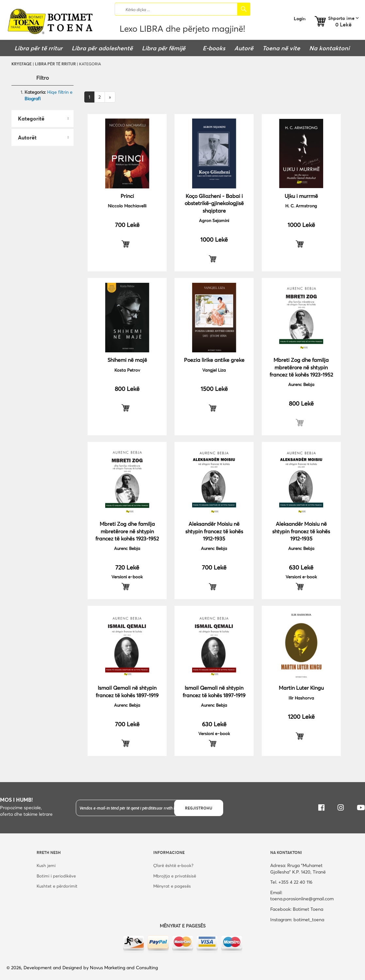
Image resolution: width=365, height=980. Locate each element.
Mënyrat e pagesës (172, 886)
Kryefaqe (22, 64)
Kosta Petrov (127, 370)
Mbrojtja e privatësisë (175, 876)
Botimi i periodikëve (56, 876)
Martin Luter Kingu (301, 688)
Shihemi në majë (127, 360)
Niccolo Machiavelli (127, 206)
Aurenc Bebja (301, 384)
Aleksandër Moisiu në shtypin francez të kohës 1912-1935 (214, 531)
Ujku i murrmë (301, 196)
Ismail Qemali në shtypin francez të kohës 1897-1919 (127, 691)
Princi (127, 196)
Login (300, 18)
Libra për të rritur (55, 64)
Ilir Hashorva (301, 698)
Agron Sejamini (214, 220)
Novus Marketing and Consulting (124, 967)
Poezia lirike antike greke (214, 360)
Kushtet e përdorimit (57, 886)
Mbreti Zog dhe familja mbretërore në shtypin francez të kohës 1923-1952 (301, 367)
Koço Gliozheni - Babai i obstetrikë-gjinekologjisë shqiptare (214, 203)
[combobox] (182, 9)
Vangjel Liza (214, 370)
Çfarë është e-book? (173, 865)
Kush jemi (46, 865)
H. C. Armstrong (301, 206)
